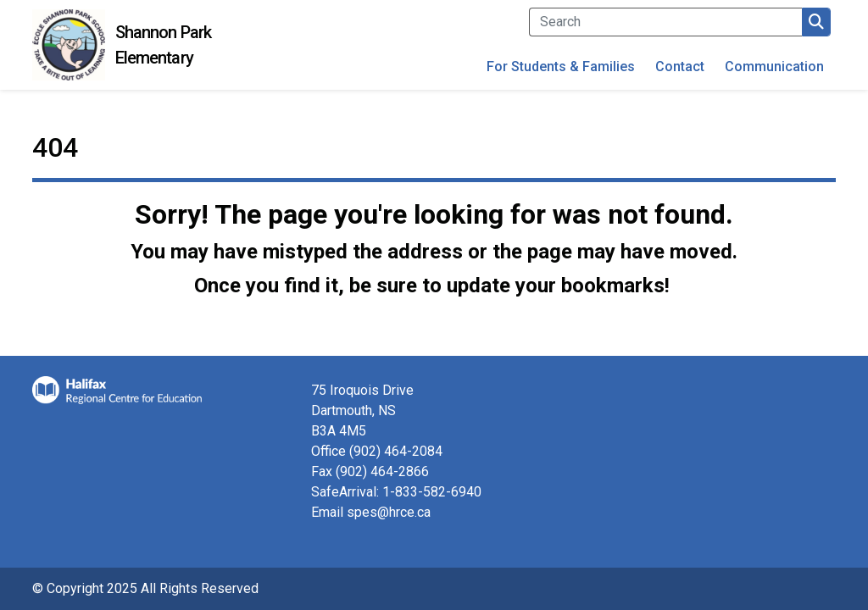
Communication (774, 67)
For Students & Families (561, 67)
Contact (680, 67)
